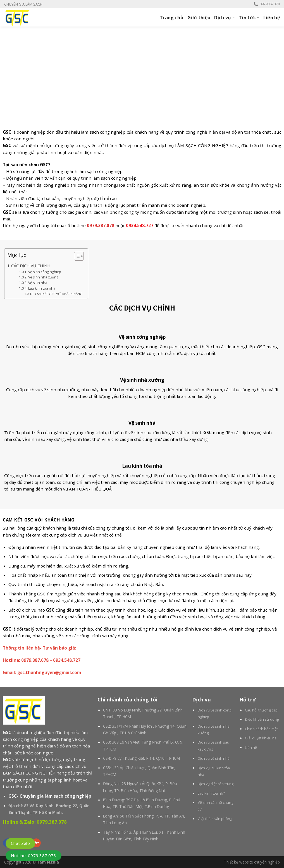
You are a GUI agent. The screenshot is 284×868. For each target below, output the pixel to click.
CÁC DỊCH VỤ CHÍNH (31, 266)
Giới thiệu (199, 18)
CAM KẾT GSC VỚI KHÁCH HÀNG (59, 294)
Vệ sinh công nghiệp (45, 272)
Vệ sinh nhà (38, 283)
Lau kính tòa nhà (42, 288)
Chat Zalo (20, 843)
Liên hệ (272, 18)
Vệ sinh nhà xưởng (43, 277)
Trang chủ (172, 18)
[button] (76, 257)
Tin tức (249, 18)
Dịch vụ (225, 18)
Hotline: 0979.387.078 (34, 855)
